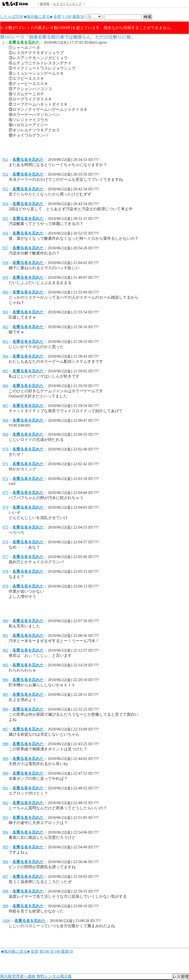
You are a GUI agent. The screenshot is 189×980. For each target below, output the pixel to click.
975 (5, 527)
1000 (6, 921)
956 (5, 233)
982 (5, 650)
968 (5, 420)
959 (5, 277)
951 (5, 160)
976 (5, 542)
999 (5, 906)
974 (5, 507)
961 (5, 312)
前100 (44, 951)
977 (5, 557)
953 (5, 189)
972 (5, 479)
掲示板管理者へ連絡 (18, 976)
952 (5, 174)
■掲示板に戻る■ (38, 17)
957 (5, 248)
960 (5, 292)
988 (5, 744)
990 (5, 773)
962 (5, 327)
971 (5, 464)
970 (5, 449)
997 (5, 876)
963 (5, 342)
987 (5, 729)
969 (5, 434)
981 (5, 636)
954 (5, 204)
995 (5, 847)
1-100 (67, 17)
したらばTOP (11, 17)
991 (5, 788)
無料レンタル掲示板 (54, 976)
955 (5, 218)
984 (5, 680)
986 (5, 709)
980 (5, 621)
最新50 (78, 17)
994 (5, 832)
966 (5, 386)
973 (5, 493)
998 (5, 891)
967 (5, 406)
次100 (55, 951)
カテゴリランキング (67, 4)
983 (5, 665)
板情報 (45, 4)
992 (5, 803)
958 (5, 263)
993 (5, 818)
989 (5, 759)
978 (5, 571)
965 (5, 371)
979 (5, 586)
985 (5, 694)
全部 (57, 17)
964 (5, 356)
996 (5, 862)
